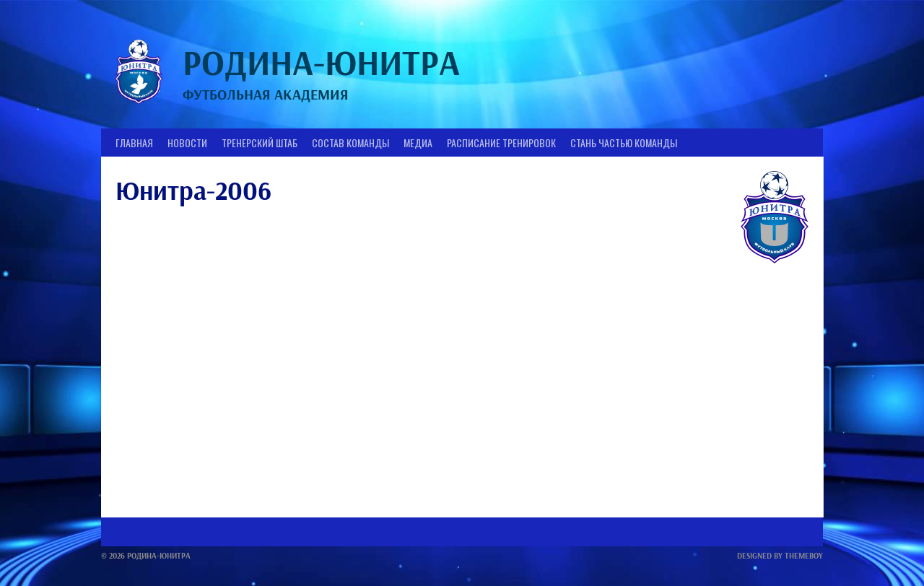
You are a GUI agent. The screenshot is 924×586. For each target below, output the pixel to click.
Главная (134, 143)
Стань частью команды (624, 143)
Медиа (418, 143)
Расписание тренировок (501, 143)
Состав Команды (350, 143)
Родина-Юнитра (321, 62)
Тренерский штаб (260, 143)
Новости (187, 143)
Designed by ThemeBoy (780, 556)
